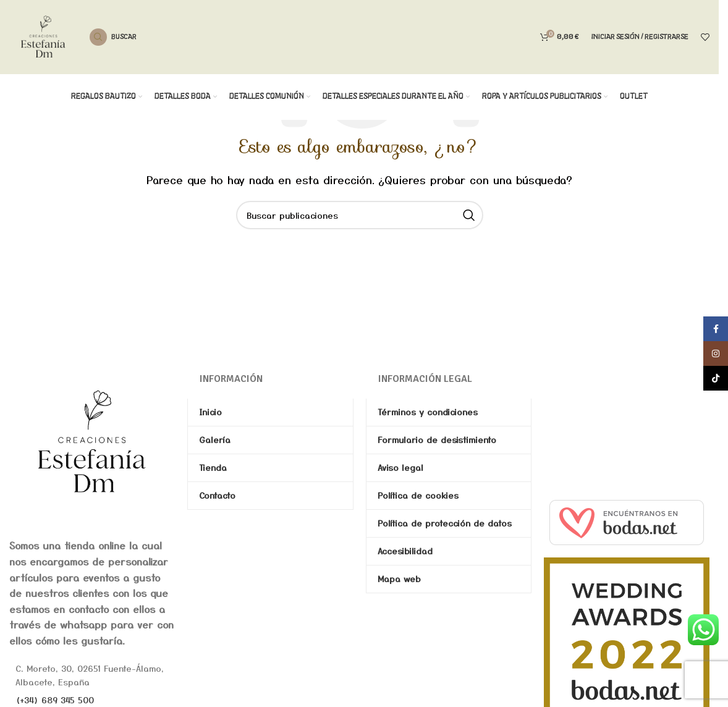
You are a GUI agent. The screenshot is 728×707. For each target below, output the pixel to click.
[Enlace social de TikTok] (716, 378)
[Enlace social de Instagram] (716, 353)
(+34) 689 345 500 (55, 700)
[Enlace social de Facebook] (716, 329)
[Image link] (92, 441)
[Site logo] (43, 35)
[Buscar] (113, 37)
